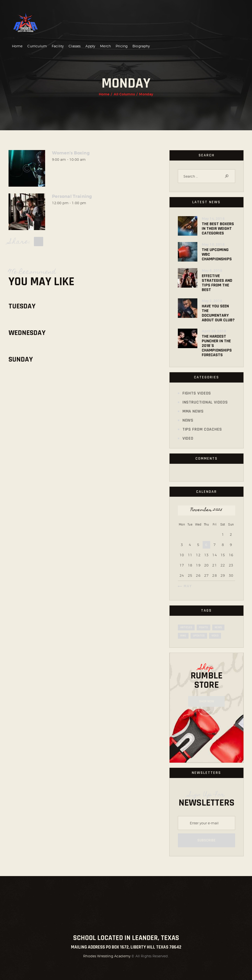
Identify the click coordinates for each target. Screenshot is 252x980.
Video (188, 438)
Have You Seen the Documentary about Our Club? (218, 313)
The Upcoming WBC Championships (217, 254)
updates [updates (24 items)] (199, 636)
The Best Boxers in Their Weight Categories (218, 228)
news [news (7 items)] (218, 627)
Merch (105, 46)
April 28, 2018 (214, 331)
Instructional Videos (205, 402)
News (188, 420)
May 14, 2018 (213, 219)
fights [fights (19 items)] (203, 627)
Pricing (122, 46)
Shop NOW (207, 701)
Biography (141, 46)
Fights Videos (197, 393)
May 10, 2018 (213, 244)
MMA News (193, 411)
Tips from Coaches (202, 429)
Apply (90, 46)
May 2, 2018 (212, 301)
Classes (75, 46)
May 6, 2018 (212, 271)
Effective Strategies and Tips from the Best (217, 283)
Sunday (21, 359)
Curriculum (37, 46)
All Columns (124, 94)
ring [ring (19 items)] (183, 636)
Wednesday (27, 333)
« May (186, 586)
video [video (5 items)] (215, 636)
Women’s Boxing (71, 153)
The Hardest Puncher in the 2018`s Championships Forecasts (217, 346)
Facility (58, 46)
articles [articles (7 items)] (186, 627)
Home (17, 46)
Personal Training (72, 197)
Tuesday (22, 306)
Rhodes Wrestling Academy (107, 956)
